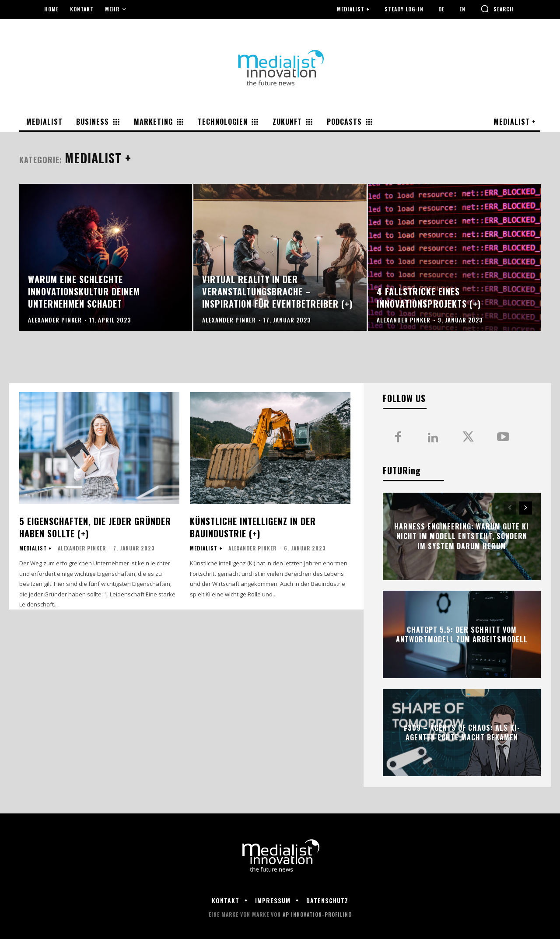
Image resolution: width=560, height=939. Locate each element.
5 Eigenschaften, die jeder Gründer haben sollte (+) (95, 527)
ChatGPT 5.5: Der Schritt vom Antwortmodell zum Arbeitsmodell (462, 634)
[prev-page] (510, 508)
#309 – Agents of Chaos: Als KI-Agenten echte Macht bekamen (462, 732)
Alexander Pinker (82, 548)
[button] (497, 9)
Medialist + (36, 548)
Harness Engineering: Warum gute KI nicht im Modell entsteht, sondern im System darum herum (462, 536)
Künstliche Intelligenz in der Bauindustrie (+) (253, 527)
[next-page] (526, 508)
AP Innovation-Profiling (317, 914)
